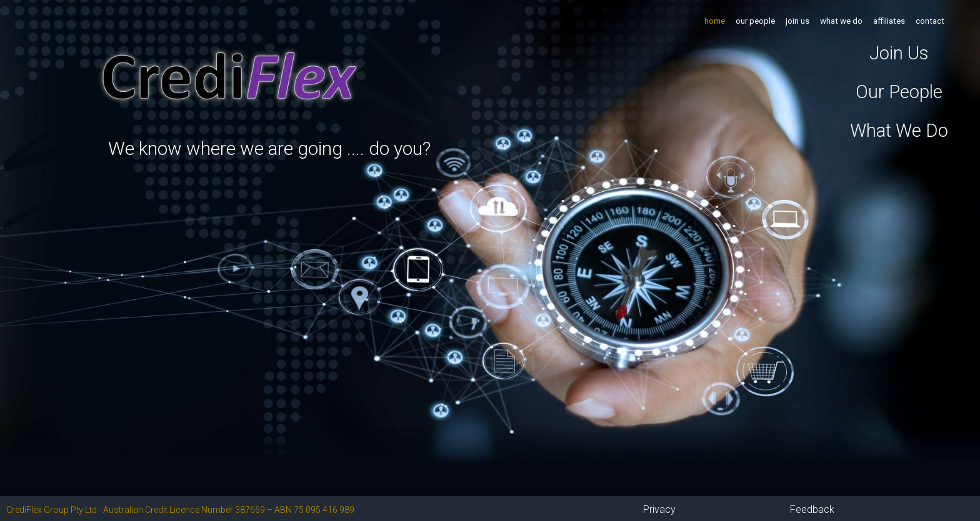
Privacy (659, 509)
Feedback (812, 509)
